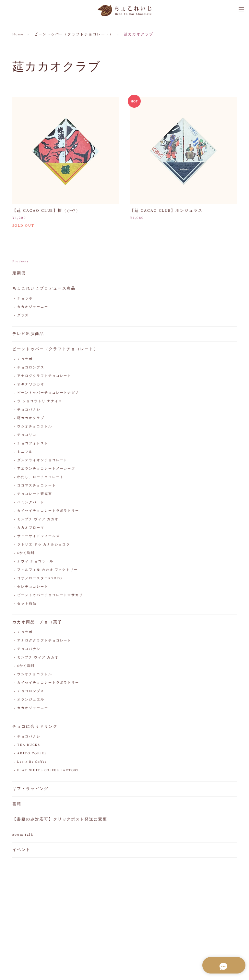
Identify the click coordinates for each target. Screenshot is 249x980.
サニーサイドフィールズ (38, 537)
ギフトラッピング (30, 789)
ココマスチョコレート (36, 486)
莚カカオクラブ (31, 418)
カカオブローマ (31, 528)
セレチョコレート (33, 587)
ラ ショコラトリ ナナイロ (40, 402)
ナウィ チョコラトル (35, 562)
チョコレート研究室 (35, 494)
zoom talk (23, 835)
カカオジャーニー (33, 307)
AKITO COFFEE (32, 754)
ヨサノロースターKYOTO (40, 579)
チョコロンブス (31, 368)
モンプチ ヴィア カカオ (38, 520)
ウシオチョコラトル (35, 427)
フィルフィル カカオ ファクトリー (47, 570)
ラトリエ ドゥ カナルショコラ (44, 545)
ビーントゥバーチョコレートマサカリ (50, 596)
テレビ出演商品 (28, 334)
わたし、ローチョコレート (40, 478)
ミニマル (25, 452)
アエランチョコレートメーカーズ (46, 469)
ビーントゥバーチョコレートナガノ (48, 393)
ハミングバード (31, 503)
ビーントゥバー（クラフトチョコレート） (74, 34)
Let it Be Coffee (32, 762)
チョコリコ (27, 435)
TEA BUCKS (29, 745)
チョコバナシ (29, 410)
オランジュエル (31, 700)
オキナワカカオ (31, 385)
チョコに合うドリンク (35, 727)
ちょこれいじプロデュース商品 (44, 289)
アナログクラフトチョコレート (44, 376)
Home (18, 34)
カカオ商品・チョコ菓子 (37, 622)
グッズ (23, 316)
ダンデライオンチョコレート (42, 461)
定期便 (19, 274)
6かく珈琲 (26, 553)
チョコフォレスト (33, 444)
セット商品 (27, 604)
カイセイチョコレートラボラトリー (48, 511)
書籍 (17, 804)
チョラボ (25, 299)
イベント (21, 850)
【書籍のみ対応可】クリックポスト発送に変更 (60, 820)
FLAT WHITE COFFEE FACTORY (48, 771)
